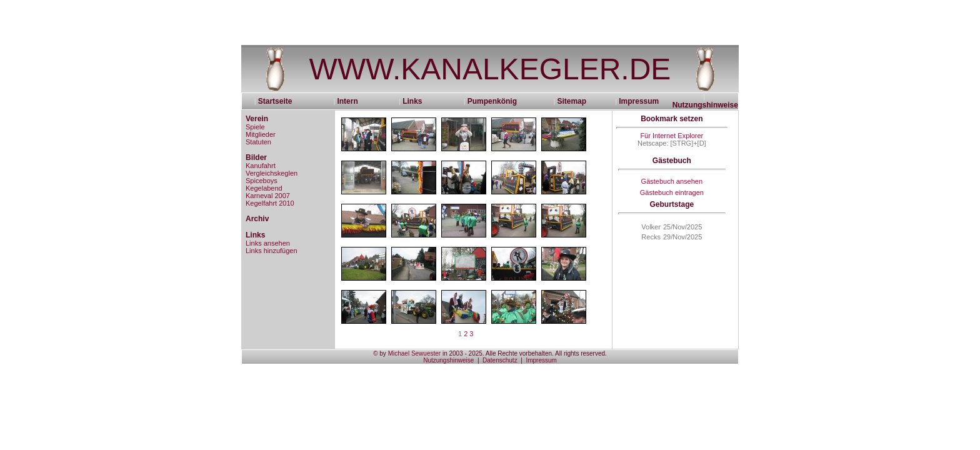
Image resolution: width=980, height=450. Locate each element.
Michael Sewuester (414, 353)
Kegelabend (264, 188)
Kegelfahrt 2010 (270, 203)
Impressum (639, 101)
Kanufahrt (261, 166)
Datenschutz (500, 360)
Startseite (279, 101)
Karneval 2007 (268, 196)
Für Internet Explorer (672, 136)
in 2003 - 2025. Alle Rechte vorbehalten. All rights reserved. (524, 353)
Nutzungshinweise (705, 105)
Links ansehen (268, 243)
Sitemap (572, 101)
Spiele (255, 127)
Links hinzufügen (272, 251)
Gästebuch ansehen (672, 181)
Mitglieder (261, 134)
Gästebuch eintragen (672, 192)
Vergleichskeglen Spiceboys (272, 177)
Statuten (258, 142)
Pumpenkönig (492, 101)
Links (412, 101)
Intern (347, 101)
